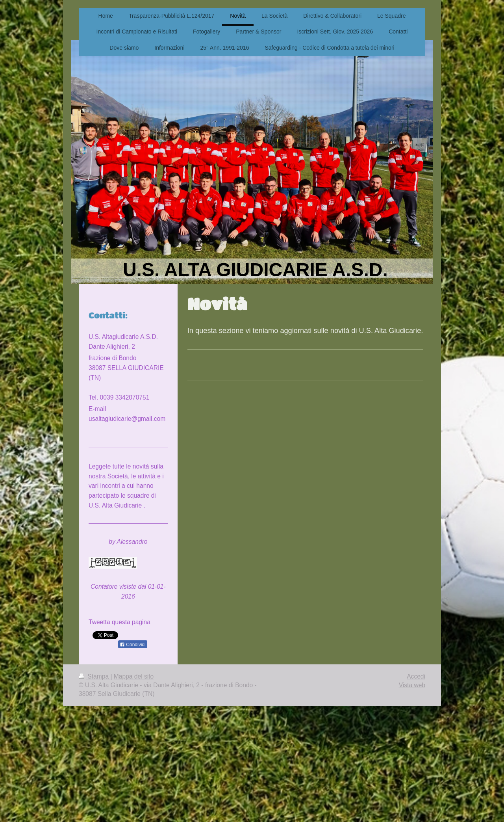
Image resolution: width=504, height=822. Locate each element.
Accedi (416, 676)
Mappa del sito (134, 676)
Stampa (94, 676)
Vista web (412, 685)
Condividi (133, 645)
